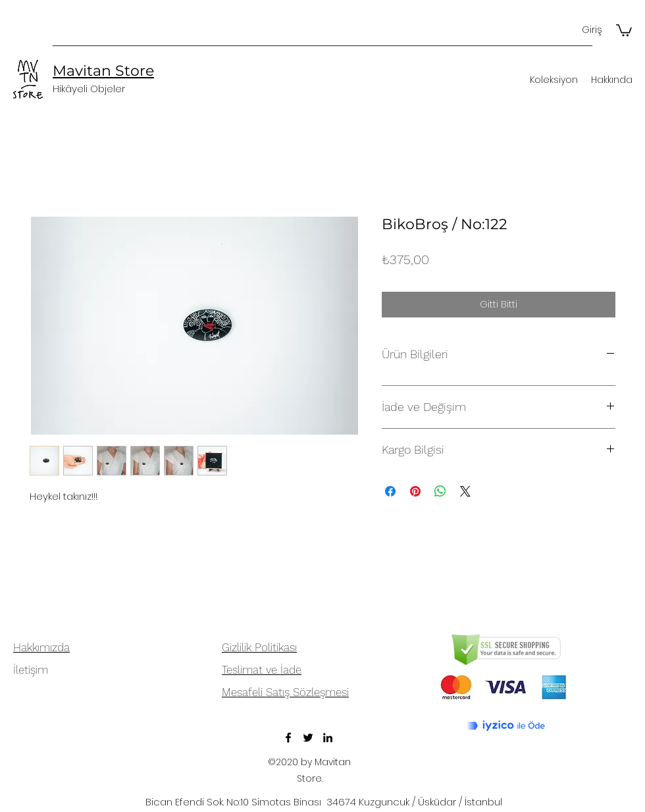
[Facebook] (288, 738)
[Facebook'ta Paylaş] (390, 491)
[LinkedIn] (328, 738)
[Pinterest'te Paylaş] (415, 491)
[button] (624, 30)
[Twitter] (308, 738)
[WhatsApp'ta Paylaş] (440, 491)
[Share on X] (465, 491)
